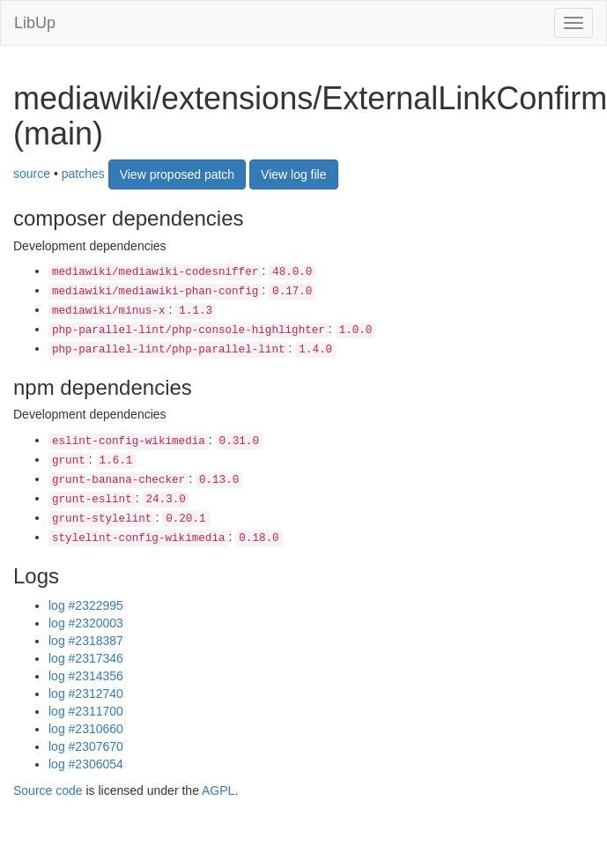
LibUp (35, 23)
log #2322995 (86, 605)
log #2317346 (86, 658)
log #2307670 (86, 746)
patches (83, 174)
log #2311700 (86, 711)
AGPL (218, 790)
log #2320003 (86, 623)
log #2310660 (86, 729)
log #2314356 (86, 676)
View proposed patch (178, 174)
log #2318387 (86, 641)
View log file (293, 174)
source (32, 174)
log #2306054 (86, 764)
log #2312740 (86, 694)
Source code (48, 790)
